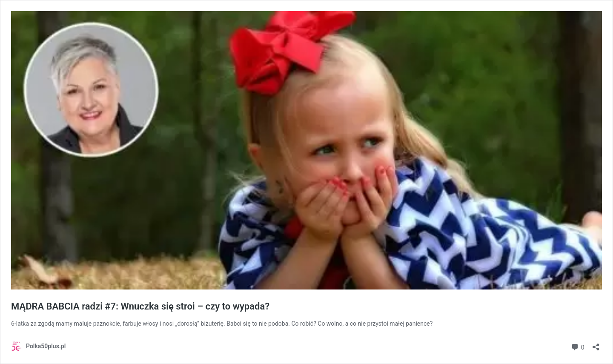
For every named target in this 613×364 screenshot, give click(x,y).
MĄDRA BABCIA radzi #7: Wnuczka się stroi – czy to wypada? (140, 306)
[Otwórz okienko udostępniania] (596, 344)
